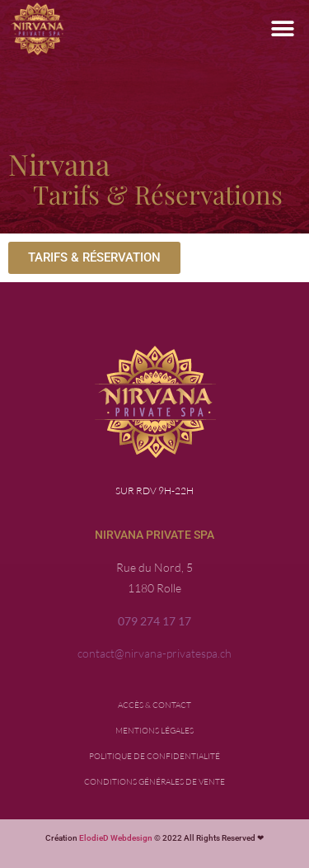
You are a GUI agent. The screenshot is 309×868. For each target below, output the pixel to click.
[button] (282, 29)
